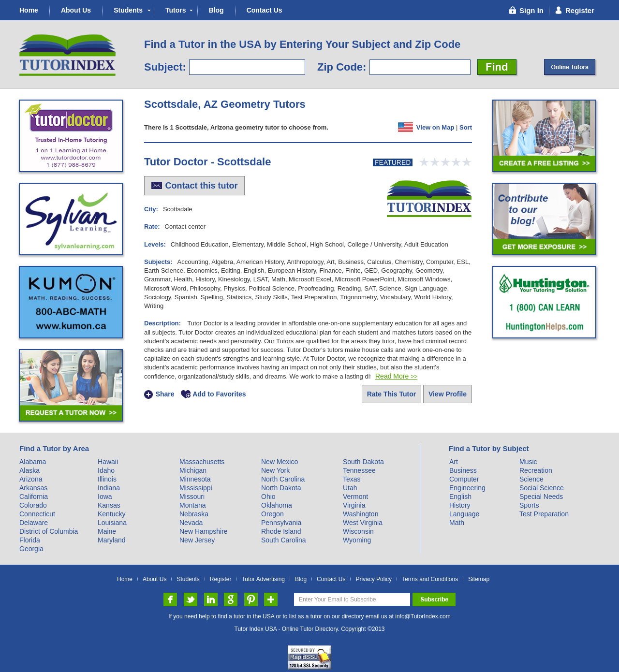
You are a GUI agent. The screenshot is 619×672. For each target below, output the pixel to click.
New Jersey (197, 540)
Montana (192, 505)
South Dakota (363, 462)
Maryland (112, 540)
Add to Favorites (219, 394)
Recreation (536, 470)
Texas (352, 479)
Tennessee (359, 470)
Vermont (355, 497)
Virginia (354, 505)
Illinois (107, 479)
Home (29, 10)
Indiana (109, 488)
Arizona (31, 479)
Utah (350, 488)
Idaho (106, 470)
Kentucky (112, 514)
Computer (464, 479)
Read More (396, 376)
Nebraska (194, 514)
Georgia (31, 549)
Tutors (176, 10)
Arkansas (33, 488)
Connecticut (37, 514)
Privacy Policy (374, 579)
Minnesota (195, 479)
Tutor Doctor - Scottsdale (207, 162)
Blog (216, 10)
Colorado (33, 505)
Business (463, 470)
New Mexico (280, 462)
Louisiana (112, 523)
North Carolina (283, 479)
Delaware (34, 523)
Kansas (109, 505)
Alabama (33, 462)
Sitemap (479, 579)
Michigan (193, 470)
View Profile (448, 394)
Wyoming (357, 540)
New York (275, 470)
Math (457, 523)
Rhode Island (281, 531)
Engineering (467, 488)
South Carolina (284, 540)
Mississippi (196, 488)
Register (221, 579)
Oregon (273, 514)
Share (165, 394)
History (460, 505)
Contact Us (265, 10)
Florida (30, 540)
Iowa (105, 497)
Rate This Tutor (392, 394)
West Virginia (363, 523)
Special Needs (541, 497)
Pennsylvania (281, 523)
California (34, 497)
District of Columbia (49, 531)
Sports (529, 505)
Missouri (192, 497)
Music (528, 462)
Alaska (29, 470)
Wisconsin (358, 531)
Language (464, 514)
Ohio (268, 497)
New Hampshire (204, 531)
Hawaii (108, 462)
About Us (76, 10)
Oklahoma (277, 505)
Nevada (191, 523)
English (460, 497)
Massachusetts (202, 462)
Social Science (542, 488)
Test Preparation (544, 514)
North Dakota (281, 488)
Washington (361, 514)
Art (454, 462)
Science (531, 479)
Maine (107, 531)
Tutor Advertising (263, 579)
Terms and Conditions (430, 579)
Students (128, 10)
